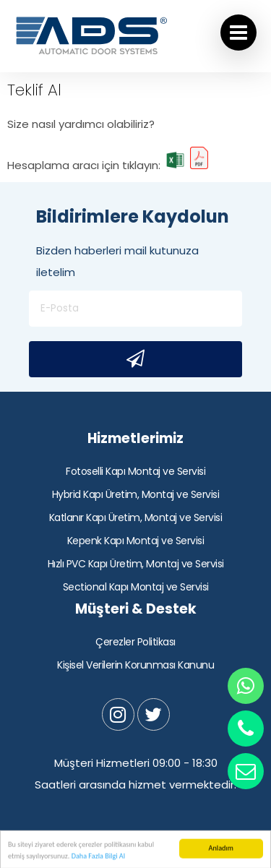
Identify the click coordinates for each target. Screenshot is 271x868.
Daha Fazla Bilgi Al (98, 858)
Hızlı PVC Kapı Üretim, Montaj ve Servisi (136, 564)
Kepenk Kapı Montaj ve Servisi (136, 541)
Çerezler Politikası (135, 642)
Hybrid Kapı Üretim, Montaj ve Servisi (136, 494)
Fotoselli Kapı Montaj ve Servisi (135, 471)
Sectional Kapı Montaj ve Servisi (136, 587)
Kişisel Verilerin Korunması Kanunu (135, 665)
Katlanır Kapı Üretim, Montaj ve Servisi (136, 517)
